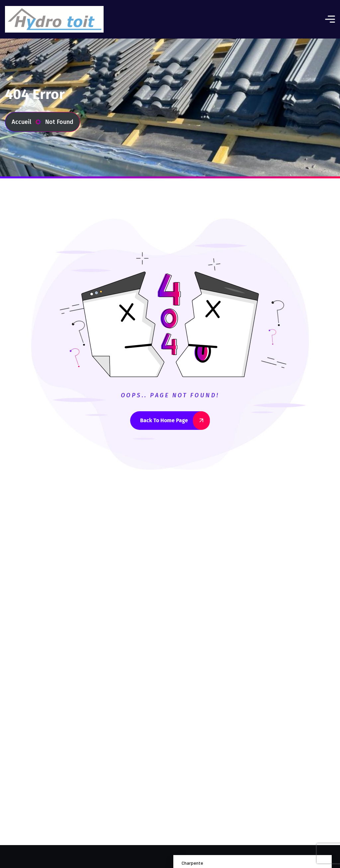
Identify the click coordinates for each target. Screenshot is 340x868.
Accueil (26, 122)
